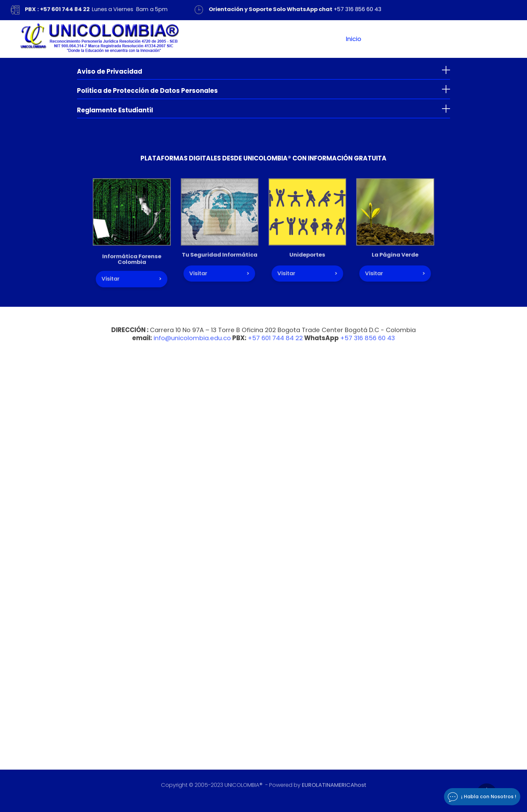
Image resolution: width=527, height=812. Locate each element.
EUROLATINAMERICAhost (334, 787)
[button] (263, 70)
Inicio (354, 39)
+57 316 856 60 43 (358, 9)
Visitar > (132, 283)
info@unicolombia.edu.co (192, 342)
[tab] (263, 70)
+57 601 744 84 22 (275, 342)
